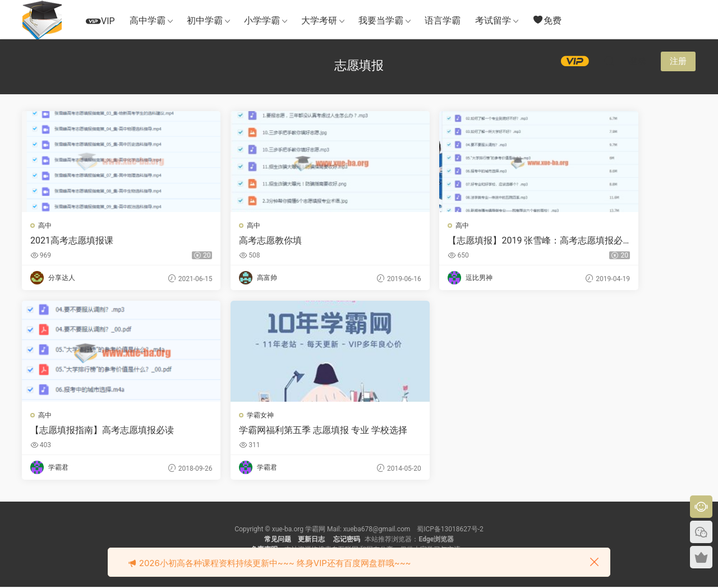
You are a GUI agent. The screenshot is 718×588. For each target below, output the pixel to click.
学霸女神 (52, 416)
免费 (547, 20)
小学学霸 (262, 20)
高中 (45, 226)
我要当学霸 (381, 20)
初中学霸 (205, 20)
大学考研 (319, 20)
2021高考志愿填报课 (72, 240)
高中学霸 (148, 20)
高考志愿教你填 (233, 240)
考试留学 (493, 20)
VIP (100, 21)
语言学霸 (443, 20)
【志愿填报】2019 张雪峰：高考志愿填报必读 (443, 241)
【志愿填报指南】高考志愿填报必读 (611, 241)
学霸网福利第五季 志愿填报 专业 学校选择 (102, 431)
